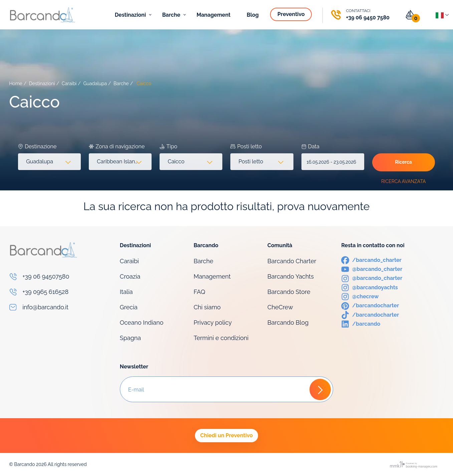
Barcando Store (289, 292)
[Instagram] (372, 278)
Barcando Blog (288, 323)
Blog (253, 15)
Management (214, 15)
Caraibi (69, 84)
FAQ (199, 292)
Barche (172, 15)
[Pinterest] (370, 305)
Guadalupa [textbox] (40, 162)
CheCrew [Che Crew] (280, 307)
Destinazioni (131, 15)
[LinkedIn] (361, 324)
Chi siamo (207, 307)
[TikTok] (370, 314)
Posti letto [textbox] (251, 162)
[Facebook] (371, 260)
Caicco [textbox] (176, 162)
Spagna (130, 338)
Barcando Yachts (291, 276)
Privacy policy (213, 323)
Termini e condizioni (221, 338)
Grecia (129, 307)
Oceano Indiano (142, 323)
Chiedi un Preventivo (226, 435)
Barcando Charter (292, 261)
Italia (126, 292)
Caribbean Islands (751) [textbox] (122, 162)
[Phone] (360, 15)
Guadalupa (95, 84)
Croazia (130, 276)
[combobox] (49, 162)
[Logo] (42, 15)
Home (16, 84)
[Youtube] (372, 269)
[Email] (60, 307)
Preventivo (292, 14)
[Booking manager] (414, 464)
